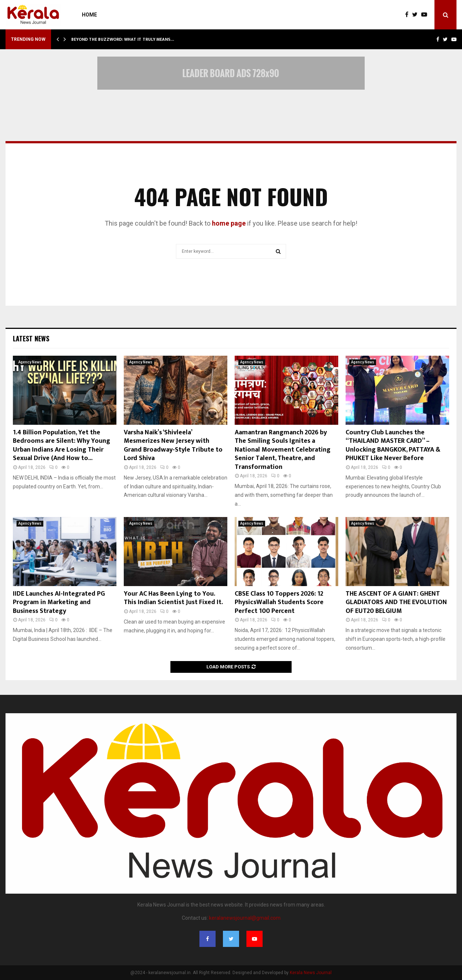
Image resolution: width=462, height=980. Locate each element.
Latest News (31, 338)
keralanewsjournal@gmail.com (245, 918)
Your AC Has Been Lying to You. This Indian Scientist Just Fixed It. (173, 598)
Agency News (30, 362)
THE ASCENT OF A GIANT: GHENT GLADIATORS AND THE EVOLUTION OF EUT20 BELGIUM (396, 602)
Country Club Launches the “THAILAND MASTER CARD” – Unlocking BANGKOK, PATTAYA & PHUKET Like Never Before (393, 445)
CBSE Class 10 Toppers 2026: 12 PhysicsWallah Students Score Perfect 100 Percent (279, 602)
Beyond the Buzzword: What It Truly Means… (123, 39)
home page (229, 223)
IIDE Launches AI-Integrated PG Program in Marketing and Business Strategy (59, 602)
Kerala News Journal (311, 973)
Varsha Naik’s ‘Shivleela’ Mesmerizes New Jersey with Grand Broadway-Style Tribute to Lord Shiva (173, 445)
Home (89, 15)
